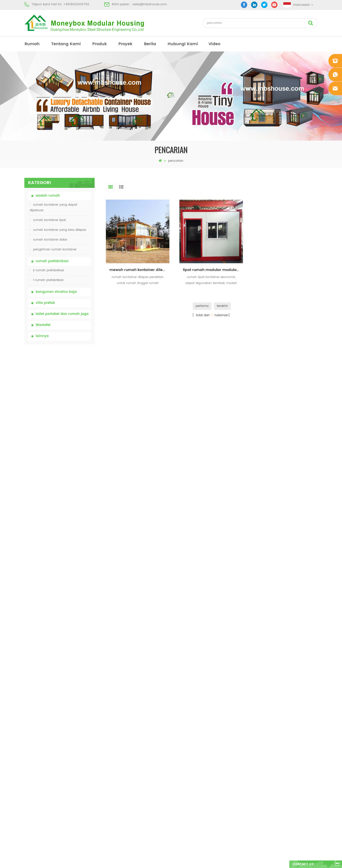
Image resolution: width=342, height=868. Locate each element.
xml (27, 767)
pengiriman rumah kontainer (53, 250)
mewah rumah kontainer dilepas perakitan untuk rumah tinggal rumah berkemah (140, 270)
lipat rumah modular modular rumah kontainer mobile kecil (213, 270)
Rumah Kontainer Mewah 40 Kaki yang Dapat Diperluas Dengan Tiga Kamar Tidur (70, 568)
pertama (202, 306)
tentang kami (66, 44)
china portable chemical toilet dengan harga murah (72, 373)
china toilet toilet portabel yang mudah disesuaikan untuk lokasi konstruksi (71, 401)
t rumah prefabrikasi (47, 280)
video (214, 44)
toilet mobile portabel (184, 749)
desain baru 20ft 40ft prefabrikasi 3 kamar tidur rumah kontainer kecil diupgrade (71, 512)
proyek (125, 44)
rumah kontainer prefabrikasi (190, 731)
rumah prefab (179, 704)
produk (100, 44)
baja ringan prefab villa (186, 767)
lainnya (42, 336)
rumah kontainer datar (48, 240)
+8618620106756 (76, 4)
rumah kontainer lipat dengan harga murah (67, 428)
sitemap (30, 758)
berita (150, 44)
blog (28, 749)
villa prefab (45, 303)
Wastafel (43, 325)
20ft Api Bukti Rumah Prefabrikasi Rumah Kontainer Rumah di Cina (70, 456)
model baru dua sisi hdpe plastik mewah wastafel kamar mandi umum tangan (71, 540)
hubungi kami (183, 44)
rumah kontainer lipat (48, 220)
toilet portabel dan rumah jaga (62, 314)
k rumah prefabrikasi (47, 270)
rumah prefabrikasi (52, 261)
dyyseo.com (249, 860)
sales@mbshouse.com (150, 4)
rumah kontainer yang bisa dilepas (58, 230)
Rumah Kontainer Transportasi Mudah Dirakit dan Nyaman (72, 484)
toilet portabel (179, 713)
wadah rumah (48, 196)
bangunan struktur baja (56, 292)
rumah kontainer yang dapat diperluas (53, 208)
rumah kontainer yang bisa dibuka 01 (196, 785)
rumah (32, 44)
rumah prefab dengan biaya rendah (196, 740)
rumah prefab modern (185, 722)
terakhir (222, 306)
